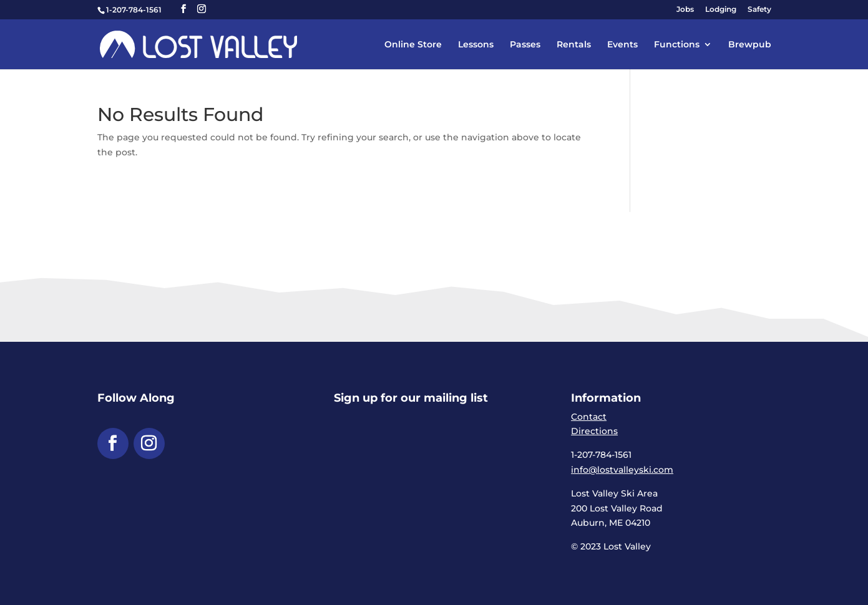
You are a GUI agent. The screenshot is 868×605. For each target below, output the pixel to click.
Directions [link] (594, 431)
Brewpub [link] (750, 45)
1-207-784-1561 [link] (134, 10)
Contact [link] (589, 417)
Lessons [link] (476, 45)
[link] (199, 44)
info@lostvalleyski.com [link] (622, 470)
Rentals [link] (574, 45)
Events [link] (622, 45)
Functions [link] (677, 45)
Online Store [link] (413, 45)
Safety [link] (759, 10)
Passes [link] (525, 45)
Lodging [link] (721, 10)
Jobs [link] (685, 10)
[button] (183, 9)
